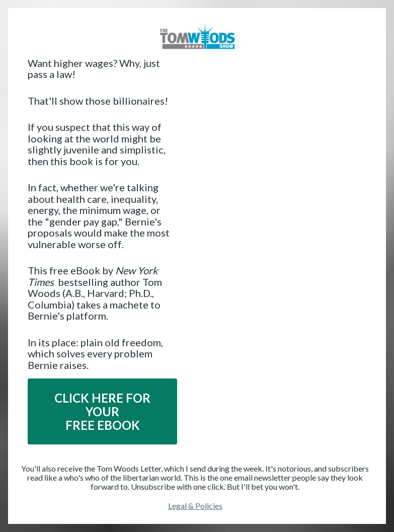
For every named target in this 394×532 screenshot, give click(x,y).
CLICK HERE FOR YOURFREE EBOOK (102, 411)
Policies (209, 506)
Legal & (182, 506)
